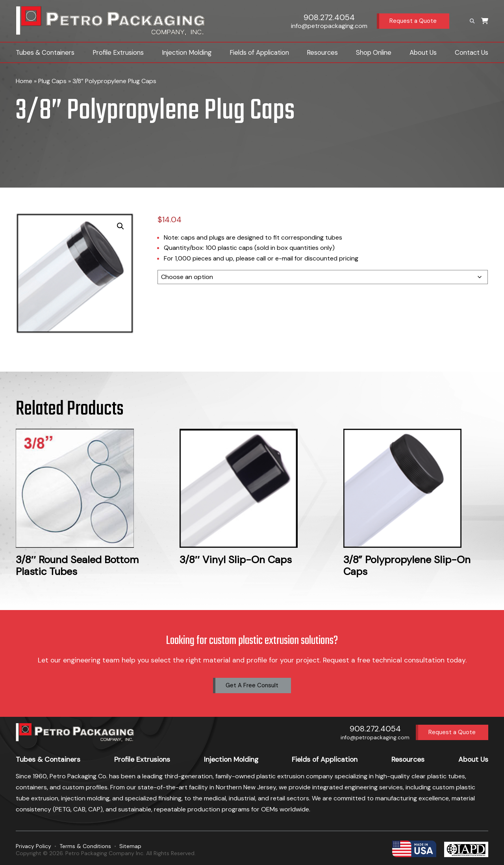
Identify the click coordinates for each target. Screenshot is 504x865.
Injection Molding (187, 52)
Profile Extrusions (118, 52)
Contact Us (472, 52)
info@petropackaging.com (329, 26)
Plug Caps (52, 81)
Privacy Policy (33, 846)
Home (24, 81)
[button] (120, 226)
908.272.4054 (329, 18)
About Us (423, 52)
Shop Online (374, 52)
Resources (322, 52)
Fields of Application (259, 52)
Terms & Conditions (85, 846)
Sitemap (130, 846)
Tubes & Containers (45, 52)
